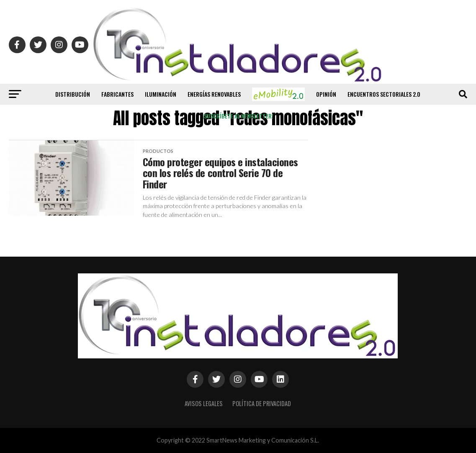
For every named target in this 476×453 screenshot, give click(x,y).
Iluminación (161, 94)
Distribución (73, 94)
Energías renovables (214, 94)
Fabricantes (117, 94)
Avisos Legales (204, 403)
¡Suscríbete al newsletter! (238, 116)
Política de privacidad (262, 403)
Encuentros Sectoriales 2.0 (384, 94)
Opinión (326, 94)
